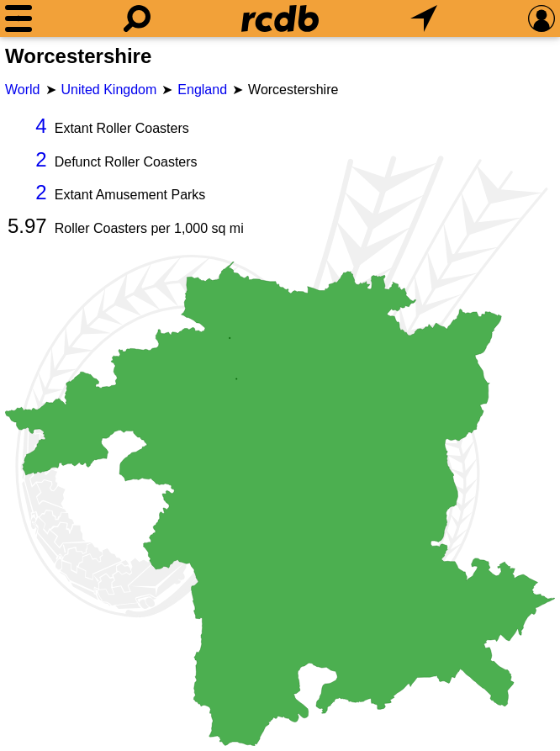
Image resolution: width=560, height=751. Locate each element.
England (202, 90)
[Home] (280, 19)
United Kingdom (109, 90)
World (23, 90)
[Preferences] (542, 19)
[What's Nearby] (424, 19)
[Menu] (18, 19)
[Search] (137, 19)
